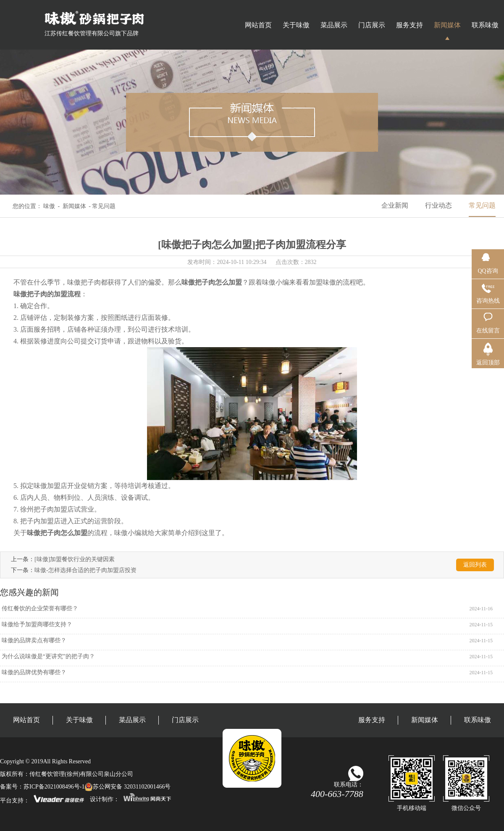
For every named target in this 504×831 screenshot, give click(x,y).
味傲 (49, 206)
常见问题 (482, 205)
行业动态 (438, 205)
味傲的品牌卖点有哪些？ (33, 640)
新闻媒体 (447, 25)
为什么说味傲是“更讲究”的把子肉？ (47, 656)
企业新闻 (395, 205)
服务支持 (409, 25)
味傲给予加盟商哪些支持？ (36, 624)
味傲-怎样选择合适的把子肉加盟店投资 (85, 570)
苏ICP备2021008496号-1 (54, 787)
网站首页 (258, 25)
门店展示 (372, 25)
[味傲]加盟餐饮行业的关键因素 (75, 559)
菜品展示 (334, 25)
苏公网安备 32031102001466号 (127, 787)
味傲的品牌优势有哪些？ (33, 672)
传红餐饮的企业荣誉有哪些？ (39, 608)
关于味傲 (296, 25)
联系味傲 (485, 25)
